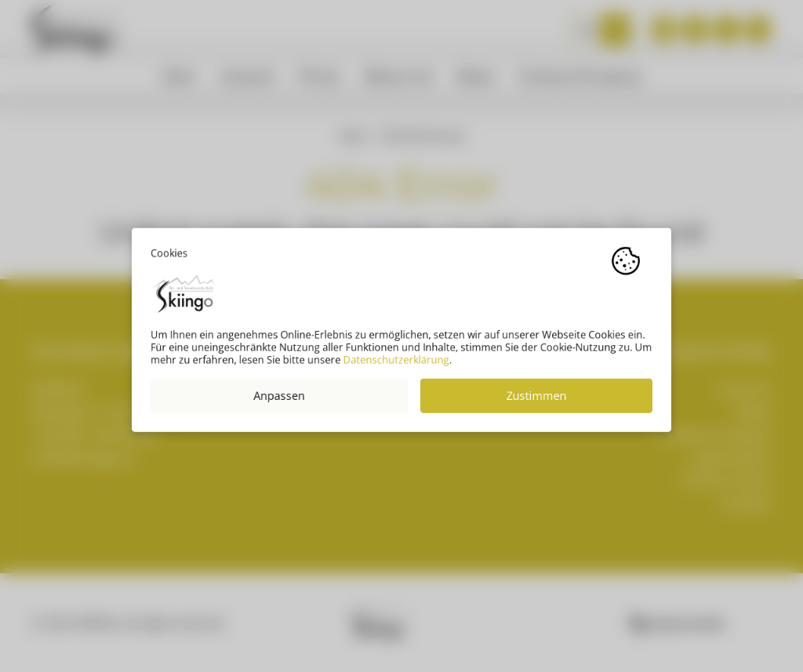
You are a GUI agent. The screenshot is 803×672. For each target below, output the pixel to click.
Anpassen (279, 402)
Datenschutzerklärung (396, 366)
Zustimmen (537, 402)
